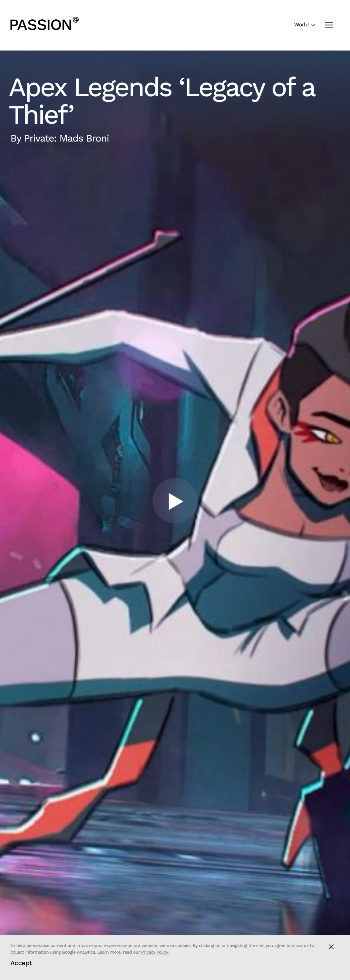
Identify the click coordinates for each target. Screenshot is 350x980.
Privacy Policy (154, 952)
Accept (21, 963)
